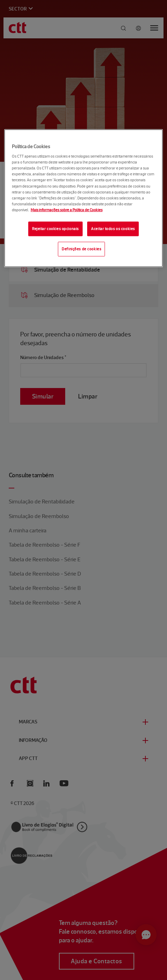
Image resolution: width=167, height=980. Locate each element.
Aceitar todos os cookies (113, 228)
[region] (83, 198)
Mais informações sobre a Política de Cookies (67, 210)
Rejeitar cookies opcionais (55, 228)
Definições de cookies (81, 249)
